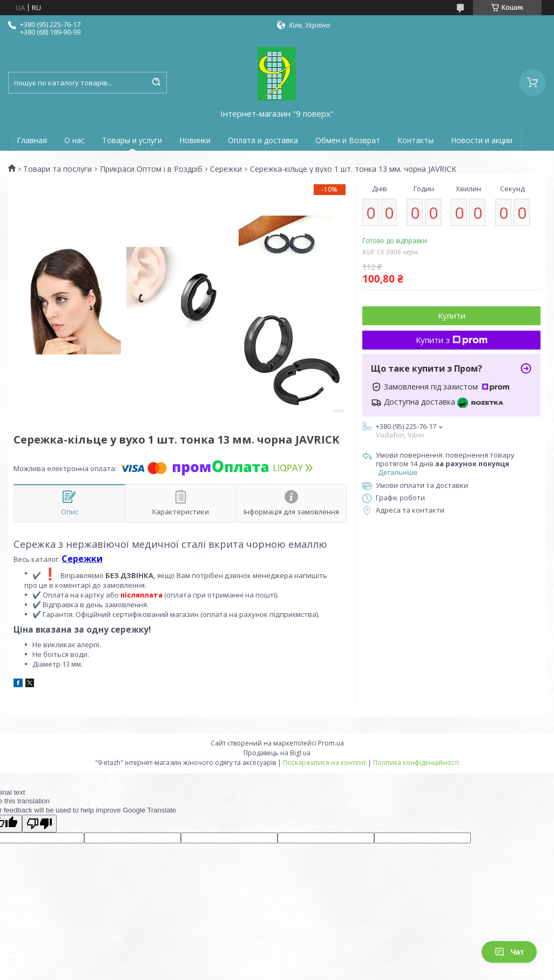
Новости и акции (482, 140)
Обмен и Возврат (348, 140)
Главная (32, 140)
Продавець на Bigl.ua (277, 753)
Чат (509, 952)
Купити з (452, 340)
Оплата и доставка (263, 140)
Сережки (226, 169)
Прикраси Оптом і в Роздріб (151, 169)
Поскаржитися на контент (325, 763)
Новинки (195, 140)
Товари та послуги (58, 169)
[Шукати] (156, 83)
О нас (75, 140)
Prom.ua (331, 743)
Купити (452, 316)
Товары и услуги (132, 140)
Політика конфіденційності (416, 763)
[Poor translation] (39, 824)
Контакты (415, 140)
